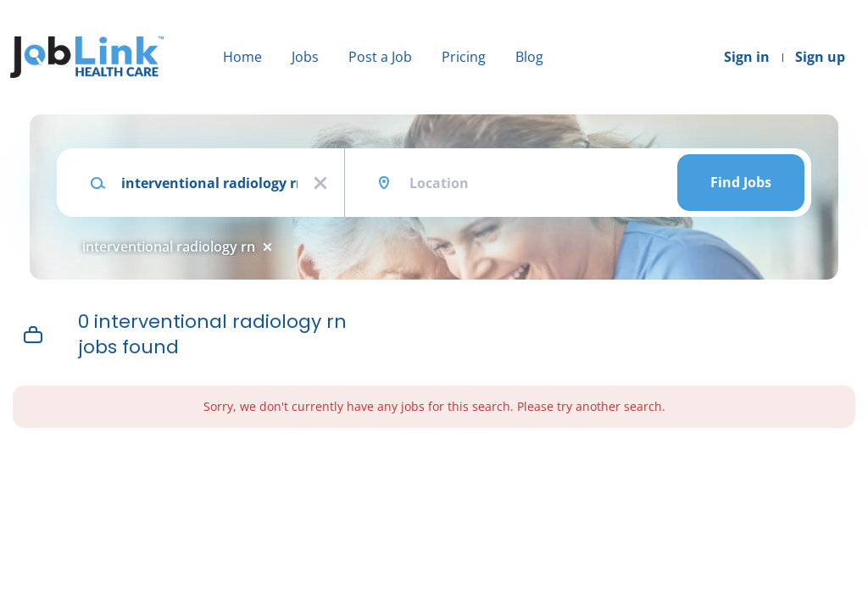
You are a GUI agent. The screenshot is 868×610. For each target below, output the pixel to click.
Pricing (464, 57)
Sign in (747, 57)
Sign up (820, 57)
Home (242, 57)
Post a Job (380, 57)
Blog (529, 57)
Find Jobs (741, 182)
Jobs (305, 57)
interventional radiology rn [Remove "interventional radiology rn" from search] (169, 247)
